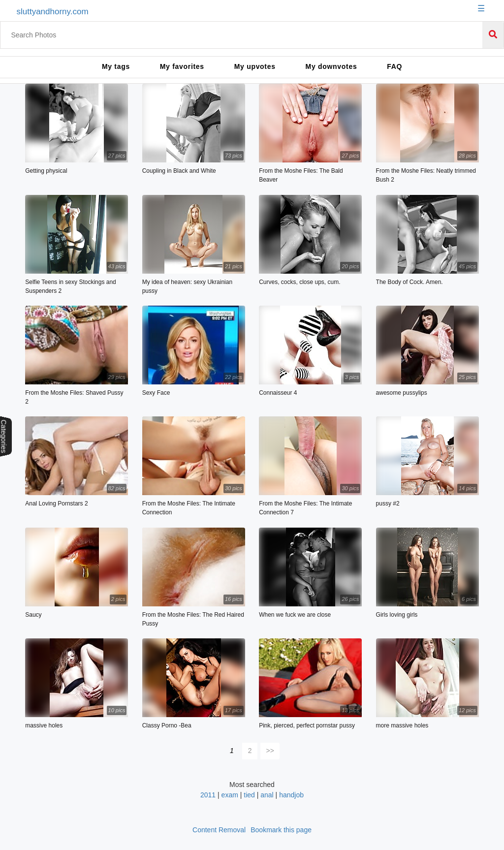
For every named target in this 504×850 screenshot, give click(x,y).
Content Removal (219, 830)
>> (270, 751)
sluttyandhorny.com (52, 12)
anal (267, 795)
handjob (291, 795)
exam (230, 795)
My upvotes (255, 66)
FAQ (394, 66)
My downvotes (331, 66)
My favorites (182, 66)
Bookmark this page (281, 830)
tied (249, 795)
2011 (208, 795)
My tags (116, 66)
